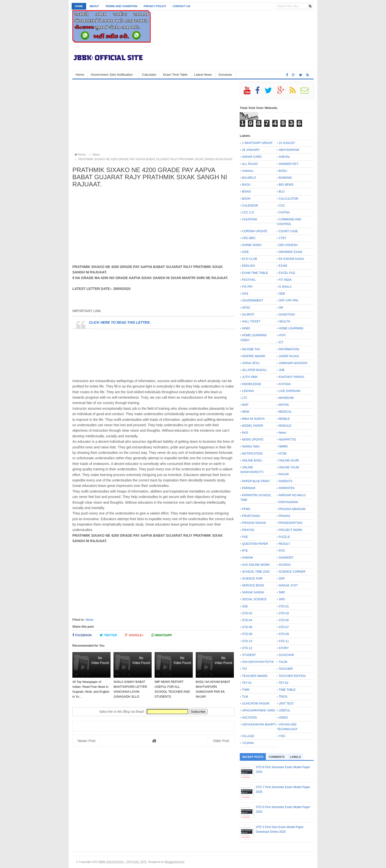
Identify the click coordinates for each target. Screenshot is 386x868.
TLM (245, 697)
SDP (282, 579)
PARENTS (286, 481)
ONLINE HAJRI (289, 461)
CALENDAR (250, 206)
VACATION (249, 718)
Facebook (82, 635)
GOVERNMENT (253, 301)
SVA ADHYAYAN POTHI (258, 662)
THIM (246, 690)
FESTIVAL (249, 280)
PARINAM (249, 488)
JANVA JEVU (251, 363)
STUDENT (249, 655)
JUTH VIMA (250, 377)
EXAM (283, 266)
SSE (245, 606)
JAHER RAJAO (289, 356)
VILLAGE (248, 736)
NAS (245, 433)
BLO (282, 192)
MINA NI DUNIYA (253, 419)
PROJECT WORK (290, 530)
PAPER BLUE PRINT (256, 481)
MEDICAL (285, 412)
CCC (282, 206)
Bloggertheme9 (175, 862)
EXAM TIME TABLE (255, 273)
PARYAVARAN (288, 502)
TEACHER (286, 669)
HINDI (246, 328)
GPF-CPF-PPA (289, 301)
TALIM (283, 662)
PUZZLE (284, 537)
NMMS (283, 446)
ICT (281, 342)
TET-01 (247, 683)
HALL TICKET (251, 321)
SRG (282, 599)
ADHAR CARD (252, 157)
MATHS (284, 405)
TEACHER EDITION (292, 676)
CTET (282, 238)
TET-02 (283, 683)
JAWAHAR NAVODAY (293, 363)
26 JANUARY (251, 150)
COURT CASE (288, 231)
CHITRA (284, 213)
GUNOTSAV (287, 315)
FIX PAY (247, 287)
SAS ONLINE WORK (256, 565)
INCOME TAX (251, 349)
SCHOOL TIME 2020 (256, 572)
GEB (282, 294)
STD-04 (247, 620)
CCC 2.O (248, 213)
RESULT (284, 544)
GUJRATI (248, 315)
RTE (245, 551)
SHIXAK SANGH (253, 592)
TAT (245, 669)
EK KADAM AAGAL (292, 259)
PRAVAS (284, 516)
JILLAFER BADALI (254, 370)
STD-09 (284, 634)
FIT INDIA (285, 280)
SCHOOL (285, 565)
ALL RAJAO (250, 164)
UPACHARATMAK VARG (259, 710)
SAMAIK (248, 558)
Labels (295, 757)
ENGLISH (249, 266)
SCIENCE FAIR (252, 579)
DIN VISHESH (288, 245)
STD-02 (247, 613)
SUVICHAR (286, 655)
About (94, 6)
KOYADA (285, 384)
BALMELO (249, 178)
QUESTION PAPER (255, 544)
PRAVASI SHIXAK (254, 523)
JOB (281, 370)
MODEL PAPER (252, 426)
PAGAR (284, 474)
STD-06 (247, 627)
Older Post (221, 741)
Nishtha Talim (251, 446)
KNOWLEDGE (252, 384)
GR (281, 308)
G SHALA (285, 287)
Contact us (181, 6)
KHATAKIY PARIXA (291, 377)
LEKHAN (248, 391)
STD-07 (284, 627)
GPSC (246, 308)
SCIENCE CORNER (292, 572)
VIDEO (283, 718)
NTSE (283, 454)
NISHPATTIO (287, 440)
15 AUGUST (287, 143)
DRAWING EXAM (290, 252)
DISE (245, 252)
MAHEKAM (286, 398)
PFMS (246, 509)
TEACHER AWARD (255, 676)
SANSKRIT (286, 558)
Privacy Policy (155, 6)
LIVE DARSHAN (289, 391)
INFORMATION (289, 349)
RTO (282, 551)
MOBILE (284, 419)
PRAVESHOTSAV (290, 523)
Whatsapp (162, 635)
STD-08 (247, 634)
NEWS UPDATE (253, 440)
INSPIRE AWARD (254, 356)
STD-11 (284, 641)
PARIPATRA (287, 488)
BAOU (246, 185)
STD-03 (284, 613)
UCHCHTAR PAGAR (256, 704)
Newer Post (86, 741)
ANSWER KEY (289, 164)
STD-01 (284, 606)
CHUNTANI (249, 219)
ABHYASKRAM (289, 150)
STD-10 (247, 641)
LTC (245, 398)
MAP (245, 405)
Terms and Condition (121, 6)
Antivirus (248, 171)
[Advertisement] (153, 116)
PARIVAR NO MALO (292, 495)
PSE (245, 537)
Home (79, 6)
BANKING (285, 178)
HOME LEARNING (291, 328)
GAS (245, 294)
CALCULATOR (289, 199)
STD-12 (247, 648)
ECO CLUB (249, 259)
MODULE (285, 426)
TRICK (283, 697)
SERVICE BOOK (253, 585)
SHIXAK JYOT (288, 585)
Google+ (134, 635)
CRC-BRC (249, 238)
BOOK (246, 199)
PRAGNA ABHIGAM (292, 509)
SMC (282, 592)
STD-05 (284, 620)
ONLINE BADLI (252, 461)
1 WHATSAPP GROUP (257, 143)
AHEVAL (284, 157)
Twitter (108, 635)
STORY (284, 648)
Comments (277, 757)
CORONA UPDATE (255, 231)
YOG (282, 736)
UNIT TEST (286, 704)
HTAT (282, 335)
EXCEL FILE (287, 273)
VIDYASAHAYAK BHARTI (259, 725)
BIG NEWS (286, 185)
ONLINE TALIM (289, 467)
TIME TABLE (287, 690)
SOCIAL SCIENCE (254, 599)
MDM (246, 412)
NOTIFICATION (252, 454)
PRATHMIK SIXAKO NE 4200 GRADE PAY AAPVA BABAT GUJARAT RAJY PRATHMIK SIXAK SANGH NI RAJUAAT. (153, 159)
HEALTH (284, 321)
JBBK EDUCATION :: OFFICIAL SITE (122, 862)
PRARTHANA (251, 516)
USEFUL (284, 710)
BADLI (283, 171)
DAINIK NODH (252, 245)
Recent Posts (253, 757)
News (89, 620)
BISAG (247, 192)
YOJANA (248, 743)
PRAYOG (248, 530)
